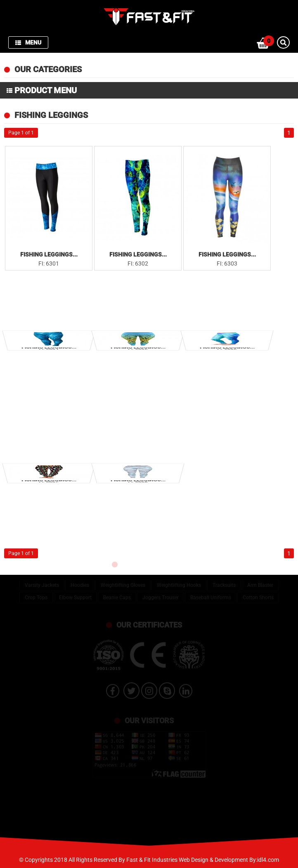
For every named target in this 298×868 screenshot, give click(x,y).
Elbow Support (75, 593)
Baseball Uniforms (211, 593)
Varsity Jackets (42, 581)
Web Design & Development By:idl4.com (229, 860)
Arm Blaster (260, 581)
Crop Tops (36, 593)
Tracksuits (224, 581)
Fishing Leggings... (49, 254)
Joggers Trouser (161, 593)
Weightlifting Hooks (179, 581)
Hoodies (80, 581)
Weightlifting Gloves (123, 581)
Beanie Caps (117, 593)
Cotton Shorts (258, 593)
